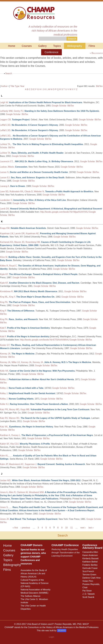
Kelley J (4, 379)
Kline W (4, 257)
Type (17, 86)
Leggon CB (5, 120)
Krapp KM (5, 228)
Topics (57, 46)
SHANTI (62, 631)
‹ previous (25, 528)
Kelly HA (4, 371)
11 (72, 528)
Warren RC (14, 418)
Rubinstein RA (16, 191)
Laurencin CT (6, 161)
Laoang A (5, 186)
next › (83, 528)
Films (92, 46)
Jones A (4, 492)
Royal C (13, 266)
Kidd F (3, 328)
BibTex (99, 86)
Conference (51, 52)
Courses (27, 46)
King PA (4, 302)
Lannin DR (20, 233)
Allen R (12, 492)
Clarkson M (22, 492)
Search (9, 73)
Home (12, 46)
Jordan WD (5, 480)
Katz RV (4, 418)
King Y (12, 297)
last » (91, 528)
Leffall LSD (5, 125)
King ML (4, 297)
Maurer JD (19, 242)
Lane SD (4, 191)
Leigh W (4, 102)
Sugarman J (31, 464)
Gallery (42, 46)
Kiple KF (4, 274)
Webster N (39, 191)
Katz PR (4, 409)
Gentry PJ (18, 111)
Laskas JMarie (7, 167)
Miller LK (16, 362)
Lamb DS (4, 209)
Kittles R (4, 266)
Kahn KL (4, 456)
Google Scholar (59, 106)
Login (51, 637)
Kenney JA (5, 354)
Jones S (4, 507)
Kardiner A (5, 435)
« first (15, 528)
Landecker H (6, 200)
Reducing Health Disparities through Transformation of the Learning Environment (66, 553)
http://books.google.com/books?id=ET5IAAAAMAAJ (45, 340)
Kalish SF (4, 444)
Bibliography (75, 46)
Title (12, 86)
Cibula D (28, 191)
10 (66, 528)
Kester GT (5, 345)
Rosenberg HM (33, 242)
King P (3, 311)
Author (4, 86)
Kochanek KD (7, 242)
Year (22, 86)
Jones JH (4, 519)
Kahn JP (4, 464)
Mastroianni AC (16, 464)
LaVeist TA (5, 144)
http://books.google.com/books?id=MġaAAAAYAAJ (64, 212)
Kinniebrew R (6, 291)
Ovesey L (16, 435)
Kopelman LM (7, 233)
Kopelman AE (32, 233)
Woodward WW (36, 492)
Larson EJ (5, 178)
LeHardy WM (6, 111)
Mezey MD (14, 409)
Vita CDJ (14, 444)
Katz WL (4, 427)
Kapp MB (25, 409)
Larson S (4, 172)
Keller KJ (4, 404)
